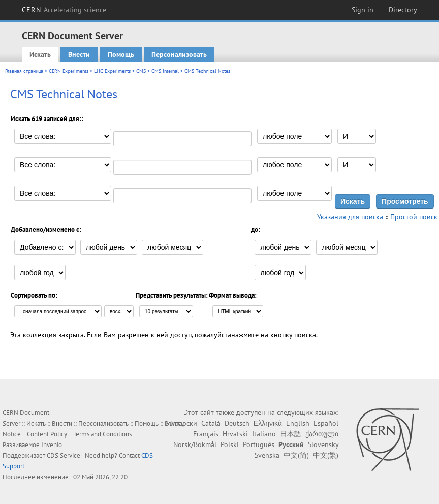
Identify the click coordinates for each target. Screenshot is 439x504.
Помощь (121, 54)
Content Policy (47, 434)
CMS (141, 71)
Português (259, 444)
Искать (40, 54)
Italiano (264, 434)
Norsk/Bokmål (195, 444)
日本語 (291, 434)
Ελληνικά (268, 423)
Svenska (267, 455)
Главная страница (24, 71)
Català (211, 423)
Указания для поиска (350, 217)
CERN (64, 10)
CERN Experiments (69, 71)
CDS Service (64, 455)
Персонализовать (179, 54)
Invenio (52, 445)
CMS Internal (165, 71)
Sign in (363, 10)
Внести (79, 54)
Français (206, 434)
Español (326, 423)
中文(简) (296, 455)
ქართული (322, 434)
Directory (403, 10)
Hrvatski (235, 434)
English (298, 423)
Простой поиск (414, 217)
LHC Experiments (112, 71)
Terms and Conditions (102, 434)
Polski (230, 444)
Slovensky (323, 444)
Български (181, 423)
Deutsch (237, 423)
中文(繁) (326, 455)
